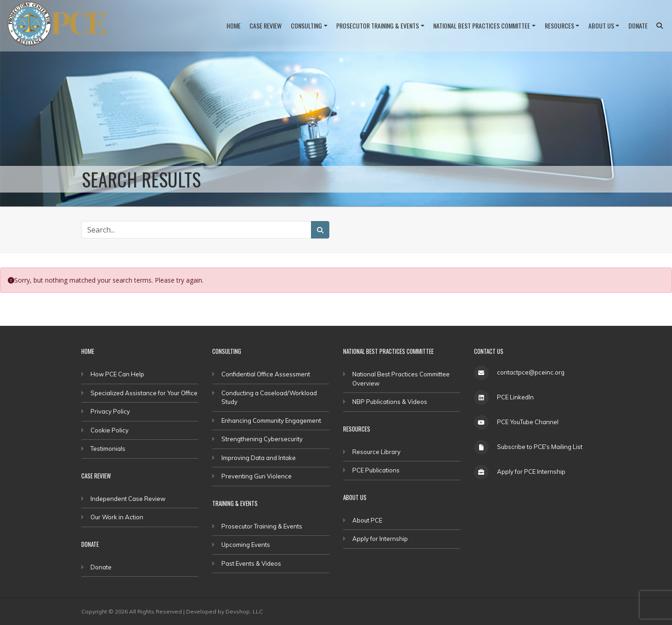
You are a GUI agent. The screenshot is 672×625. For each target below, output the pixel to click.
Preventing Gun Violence (257, 476)
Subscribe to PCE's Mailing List (540, 447)
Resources (559, 26)
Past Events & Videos (251, 563)
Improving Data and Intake (259, 458)
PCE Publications (376, 470)
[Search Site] (196, 230)
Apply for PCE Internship (531, 472)
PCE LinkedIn (515, 397)
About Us (601, 26)
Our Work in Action (117, 517)
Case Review (265, 26)
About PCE (367, 520)
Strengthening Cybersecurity (262, 439)
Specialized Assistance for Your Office (144, 393)
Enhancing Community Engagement (271, 420)
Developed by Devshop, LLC (224, 611)
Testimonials (108, 449)
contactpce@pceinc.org (531, 372)
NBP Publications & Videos (390, 402)
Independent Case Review (128, 499)
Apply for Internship (380, 539)
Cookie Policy (110, 430)
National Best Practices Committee (482, 26)
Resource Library (376, 452)
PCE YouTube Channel (528, 422)
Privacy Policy (110, 411)
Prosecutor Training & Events (378, 26)
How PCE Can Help (117, 374)
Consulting (306, 26)
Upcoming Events (246, 545)
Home (234, 26)
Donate (638, 26)
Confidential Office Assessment (266, 374)
